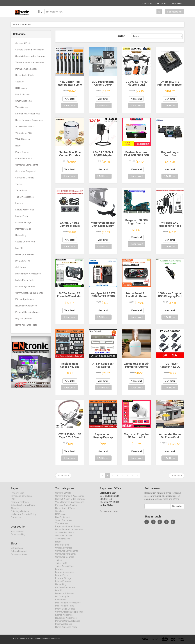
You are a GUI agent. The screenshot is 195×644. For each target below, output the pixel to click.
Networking (21, 235)
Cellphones (21, 267)
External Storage (23, 222)
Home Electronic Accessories (29, 120)
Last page (176, 476)
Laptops (19, 203)
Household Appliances (26, 306)
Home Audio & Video (25, 75)
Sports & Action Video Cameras (30, 56)
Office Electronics (24, 158)
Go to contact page (109, 514)
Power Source (22, 152)
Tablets (19, 184)
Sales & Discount (19, 554)
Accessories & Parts (25, 126)
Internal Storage (23, 229)
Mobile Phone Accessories (28, 274)
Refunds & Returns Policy (23, 508)
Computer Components (27, 165)
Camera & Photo (23, 43)
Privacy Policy (17, 495)
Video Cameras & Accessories (30, 62)
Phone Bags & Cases (25, 286)
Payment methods (20, 505)
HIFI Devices (21, 88)
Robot (18, 146)
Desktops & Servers (25, 254)
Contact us (147, 4)
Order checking (161, 4)
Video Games (22, 107)
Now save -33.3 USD (23, 3)
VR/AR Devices (23, 139)
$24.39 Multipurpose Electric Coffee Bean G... (54, 3)
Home (16, 25)
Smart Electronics (24, 101)
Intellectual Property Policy (23, 517)
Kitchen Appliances (25, 299)
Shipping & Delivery (20, 514)
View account (176, 4)
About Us (15, 511)
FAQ (13, 502)
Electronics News (19, 557)
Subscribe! (177, 509)
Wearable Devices (24, 133)
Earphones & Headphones (28, 114)
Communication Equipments (29, 293)
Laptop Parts (22, 216)
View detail (70, 99)
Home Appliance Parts (26, 325)
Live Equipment (23, 94)
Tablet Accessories (25, 197)
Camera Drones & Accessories (30, 50)
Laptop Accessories (25, 210)
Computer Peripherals (26, 171)
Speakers (20, 82)
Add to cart (70, 106)
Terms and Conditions (21, 498)
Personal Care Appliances (28, 312)
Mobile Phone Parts (25, 280)
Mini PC (19, 248)
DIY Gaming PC (23, 261)
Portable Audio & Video (26, 69)
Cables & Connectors (25, 242)
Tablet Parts (21, 190)
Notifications (17, 551)
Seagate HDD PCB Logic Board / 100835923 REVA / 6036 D (136, 225)
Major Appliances (24, 318)
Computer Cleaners (25, 178)
